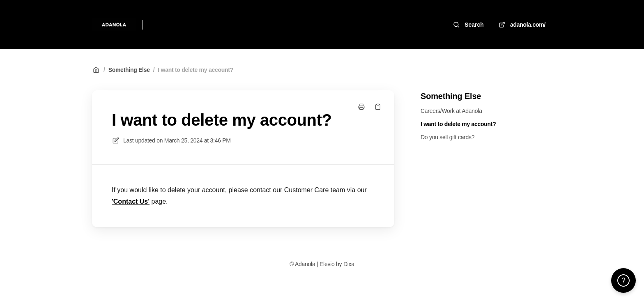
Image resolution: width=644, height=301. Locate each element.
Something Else (129, 70)
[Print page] (361, 107)
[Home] (114, 25)
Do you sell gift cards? (447, 137)
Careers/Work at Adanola (451, 111)
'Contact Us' (131, 201)
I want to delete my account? (195, 70)
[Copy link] (378, 107)
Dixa (349, 264)
